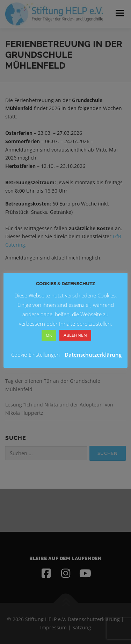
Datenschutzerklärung (93, 355)
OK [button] (49, 335)
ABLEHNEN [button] (75, 335)
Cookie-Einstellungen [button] (35, 355)
